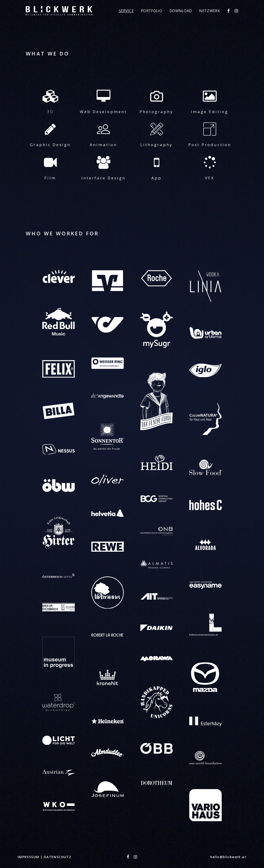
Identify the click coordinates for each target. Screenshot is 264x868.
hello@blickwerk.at (228, 857)
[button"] (128, 857)
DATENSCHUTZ (58, 857)
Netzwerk (209, 11)
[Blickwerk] (59, 11)
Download (181, 11)
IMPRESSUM (29, 857)
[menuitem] (126, 11)
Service (126, 11)
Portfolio (152, 11)
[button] (229, 11)
